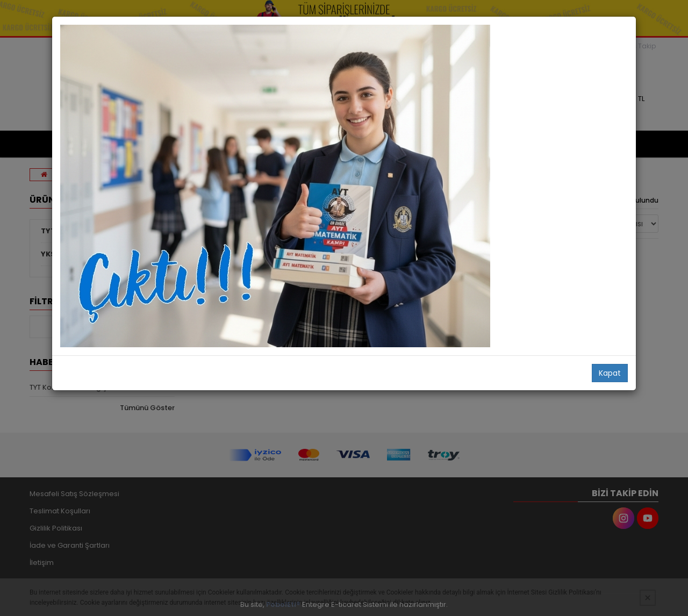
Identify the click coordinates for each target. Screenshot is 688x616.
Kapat (610, 373)
